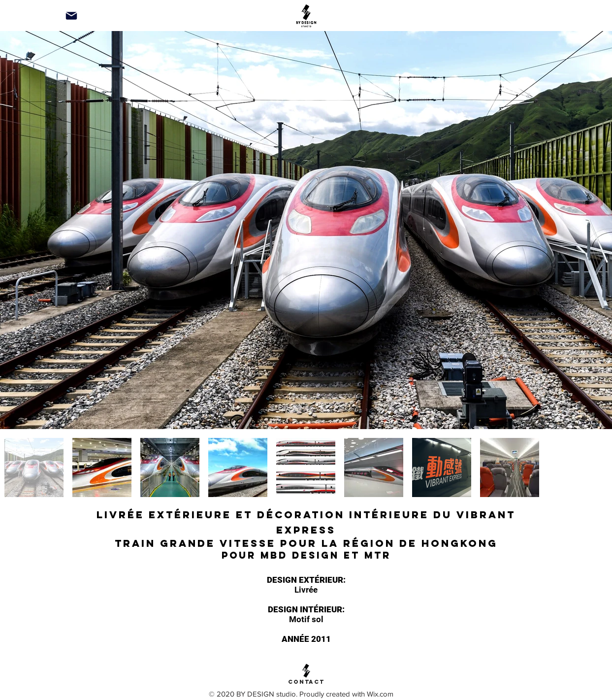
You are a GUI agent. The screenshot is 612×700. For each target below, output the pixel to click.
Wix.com (380, 694)
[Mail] (71, 16)
